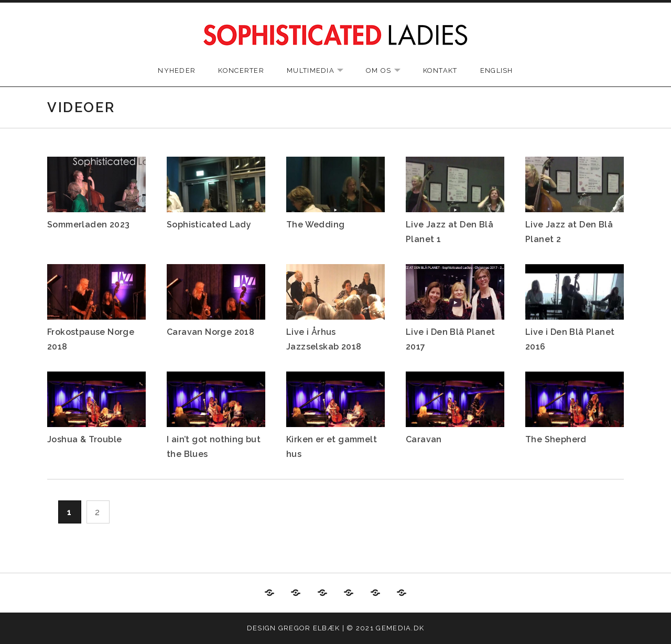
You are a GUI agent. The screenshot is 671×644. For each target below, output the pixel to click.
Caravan (424, 439)
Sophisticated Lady (209, 225)
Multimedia (320, 71)
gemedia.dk (400, 628)
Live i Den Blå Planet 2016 (570, 339)
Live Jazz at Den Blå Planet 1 (450, 232)
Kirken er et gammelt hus (332, 447)
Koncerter (241, 70)
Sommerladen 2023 (88, 225)
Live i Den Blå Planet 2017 (450, 339)
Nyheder (177, 70)
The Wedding (315, 225)
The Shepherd (556, 439)
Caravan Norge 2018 (210, 332)
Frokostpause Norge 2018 (91, 339)
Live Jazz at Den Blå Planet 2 (569, 232)
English (497, 70)
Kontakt (440, 70)
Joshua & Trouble (84, 439)
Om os (388, 71)
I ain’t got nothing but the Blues (214, 447)
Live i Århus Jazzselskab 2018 (324, 339)
